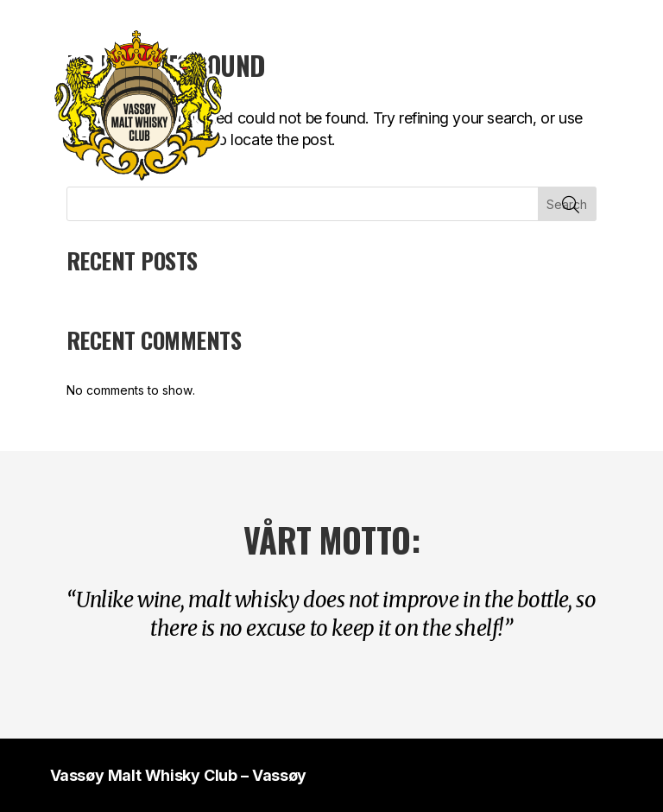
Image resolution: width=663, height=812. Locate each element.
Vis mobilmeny (607, 105)
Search (567, 204)
